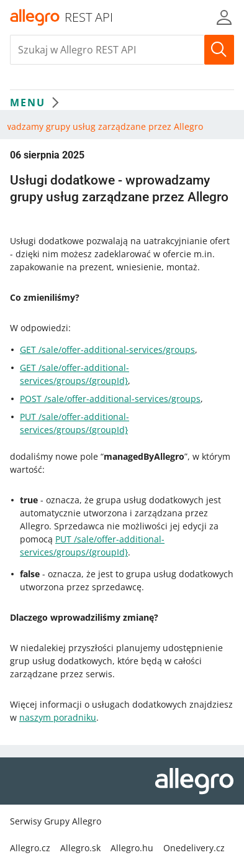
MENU (38, 103)
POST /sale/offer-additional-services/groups (110, 399)
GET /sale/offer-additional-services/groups (107, 349)
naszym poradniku (58, 717)
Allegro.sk (80, 848)
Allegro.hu (132, 848)
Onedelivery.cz (194, 848)
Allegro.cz (30, 848)
